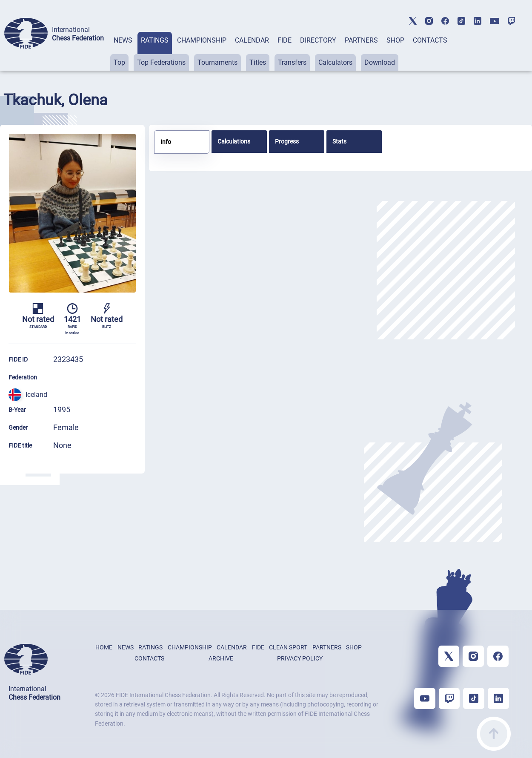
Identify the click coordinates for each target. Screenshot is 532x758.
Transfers (292, 62)
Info (166, 142)
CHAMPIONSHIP (202, 40)
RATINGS (155, 40)
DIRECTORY (318, 40)
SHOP (395, 40)
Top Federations (161, 62)
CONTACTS (430, 40)
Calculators (335, 62)
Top (119, 62)
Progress (287, 141)
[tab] (123, 51)
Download (380, 62)
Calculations (234, 141)
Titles (258, 62)
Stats (339, 141)
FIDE (285, 40)
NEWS (123, 40)
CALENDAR (252, 40)
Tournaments (217, 62)
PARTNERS (361, 40)
